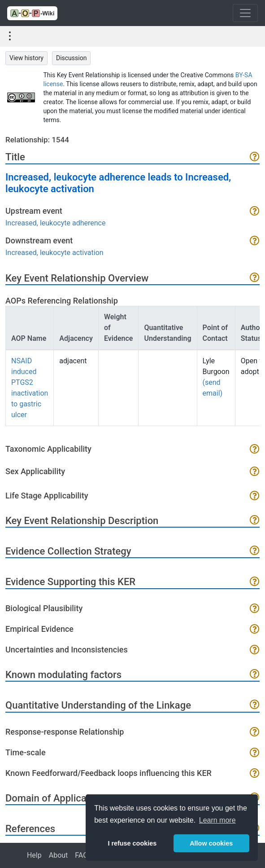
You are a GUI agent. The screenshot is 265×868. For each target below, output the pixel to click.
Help (34, 855)
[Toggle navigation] (245, 13)
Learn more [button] (217, 820)
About (59, 855)
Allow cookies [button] (211, 843)
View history (26, 58)
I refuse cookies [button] (132, 843)
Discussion (71, 58)
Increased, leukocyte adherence (55, 223)
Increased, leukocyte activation (54, 253)
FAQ (81, 855)
